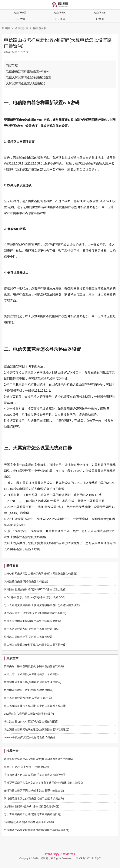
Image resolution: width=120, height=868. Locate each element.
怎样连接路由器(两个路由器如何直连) (26, 581)
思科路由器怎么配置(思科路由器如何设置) (29, 637)
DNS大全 (20, 19)
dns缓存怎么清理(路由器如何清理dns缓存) (29, 714)
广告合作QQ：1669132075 (60, 854)
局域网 (6, 28)
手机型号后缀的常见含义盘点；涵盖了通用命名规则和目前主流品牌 (44, 783)
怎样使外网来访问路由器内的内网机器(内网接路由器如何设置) (40, 574)
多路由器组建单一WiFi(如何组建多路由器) (29, 690)
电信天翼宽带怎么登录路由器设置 (28, 77)
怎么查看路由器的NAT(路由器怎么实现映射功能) (32, 621)
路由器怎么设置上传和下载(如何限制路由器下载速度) (35, 645)
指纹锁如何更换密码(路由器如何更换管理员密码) (33, 682)
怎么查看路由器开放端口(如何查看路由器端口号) (33, 814)
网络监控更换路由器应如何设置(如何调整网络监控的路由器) (39, 759)
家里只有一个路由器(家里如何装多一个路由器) (31, 674)
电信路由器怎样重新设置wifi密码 (28, 71)
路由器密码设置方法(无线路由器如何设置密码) (31, 629)
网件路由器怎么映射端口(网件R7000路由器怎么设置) (35, 589)
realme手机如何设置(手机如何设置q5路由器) (30, 737)
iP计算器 (60, 19)
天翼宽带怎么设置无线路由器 (25, 83)
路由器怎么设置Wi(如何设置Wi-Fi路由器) (28, 698)
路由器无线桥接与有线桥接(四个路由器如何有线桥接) (35, 706)
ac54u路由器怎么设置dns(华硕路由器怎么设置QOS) (35, 597)
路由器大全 (60, 13)
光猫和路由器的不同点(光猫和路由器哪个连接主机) (34, 791)
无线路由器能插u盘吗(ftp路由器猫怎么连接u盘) (32, 806)
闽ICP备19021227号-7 (88, 858)
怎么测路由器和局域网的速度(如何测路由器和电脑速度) (37, 729)
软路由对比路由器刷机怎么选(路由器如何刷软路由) (34, 666)
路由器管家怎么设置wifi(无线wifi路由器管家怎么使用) (35, 613)
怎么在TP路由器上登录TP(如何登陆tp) (27, 767)
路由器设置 (20, 13)
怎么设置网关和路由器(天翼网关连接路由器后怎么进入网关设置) (42, 605)
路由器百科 (40, 28)
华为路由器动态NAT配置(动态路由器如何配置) (31, 722)
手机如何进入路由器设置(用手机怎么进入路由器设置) (35, 775)
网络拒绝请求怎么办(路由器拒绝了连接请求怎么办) (34, 798)
